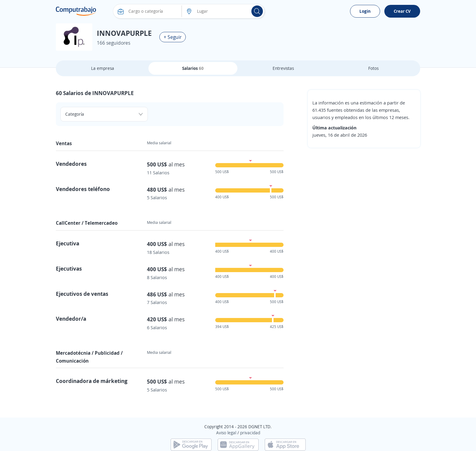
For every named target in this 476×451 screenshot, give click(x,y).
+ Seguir (173, 37)
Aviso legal (226, 433)
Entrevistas (283, 68)
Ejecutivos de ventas (82, 294)
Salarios (193, 68)
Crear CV (402, 11)
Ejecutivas (69, 268)
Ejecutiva (68, 243)
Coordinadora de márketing (92, 381)
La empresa (103, 68)
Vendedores (71, 164)
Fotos (373, 68)
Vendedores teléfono (83, 189)
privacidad (250, 433)
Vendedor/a (71, 319)
